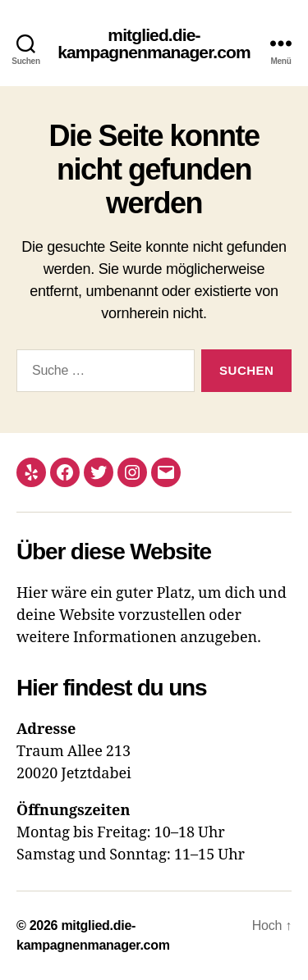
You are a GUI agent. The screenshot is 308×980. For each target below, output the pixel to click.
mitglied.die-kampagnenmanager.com (154, 43)
